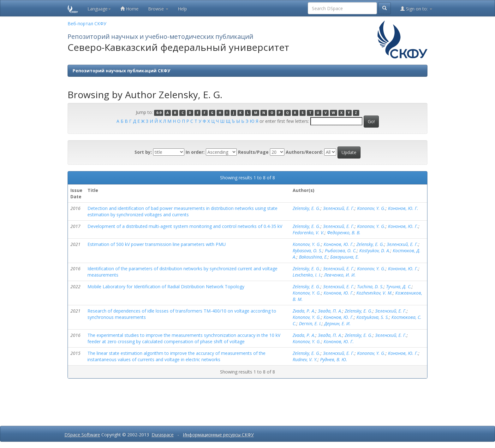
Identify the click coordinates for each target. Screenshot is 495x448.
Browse (158, 9)
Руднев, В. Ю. (334, 359)
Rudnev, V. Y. (305, 359)
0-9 (159, 113)
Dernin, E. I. (310, 323)
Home (129, 9)
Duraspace (163, 435)
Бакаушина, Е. (345, 257)
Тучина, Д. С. (399, 287)
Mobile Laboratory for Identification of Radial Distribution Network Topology (166, 287)
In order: (195, 152)
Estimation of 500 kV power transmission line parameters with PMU (157, 244)
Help (182, 9)
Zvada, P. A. (304, 311)
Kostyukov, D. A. (375, 251)
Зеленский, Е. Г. (339, 208)
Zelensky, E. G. (307, 208)
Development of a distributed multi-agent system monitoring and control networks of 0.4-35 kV (185, 226)
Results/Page (253, 152)
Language (99, 9)
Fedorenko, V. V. (309, 233)
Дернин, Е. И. (337, 323)
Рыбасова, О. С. (341, 251)
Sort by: (143, 152)
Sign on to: (416, 9)
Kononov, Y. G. (371, 208)
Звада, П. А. (330, 311)
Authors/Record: (304, 152)
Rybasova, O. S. (307, 251)
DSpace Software (82, 435)
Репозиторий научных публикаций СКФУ (121, 71)
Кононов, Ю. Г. (403, 208)
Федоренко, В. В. (344, 233)
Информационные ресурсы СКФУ (218, 435)
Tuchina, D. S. (370, 287)
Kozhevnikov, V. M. (375, 293)
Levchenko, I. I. (307, 275)
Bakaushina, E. (313, 257)
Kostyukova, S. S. (373, 317)
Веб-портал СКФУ (87, 24)
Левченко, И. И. (340, 275)
